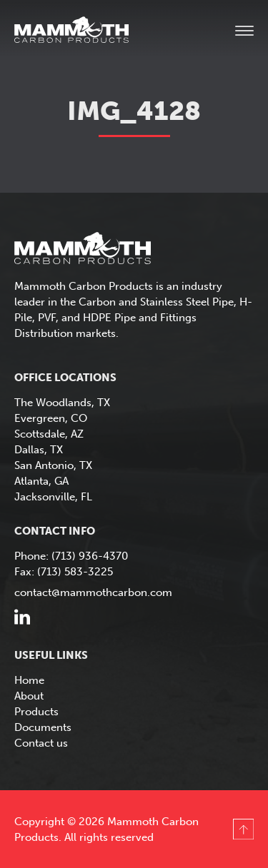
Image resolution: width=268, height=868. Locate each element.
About (29, 696)
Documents (43, 727)
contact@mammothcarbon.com (93, 592)
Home (29, 680)
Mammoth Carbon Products (86, 31)
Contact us (41, 743)
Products (36, 712)
